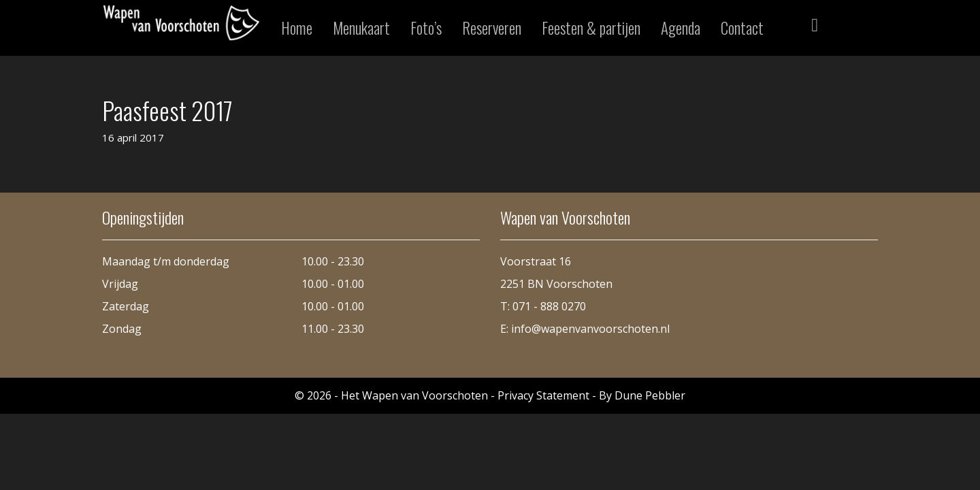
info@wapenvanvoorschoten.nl (590, 329)
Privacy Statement (543, 395)
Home (297, 28)
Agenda (681, 28)
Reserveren (492, 28)
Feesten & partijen (591, 28)
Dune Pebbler (650, 395)
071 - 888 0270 (549, 306)
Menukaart (361, 28)
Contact (742, 28)
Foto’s (426, 28)
